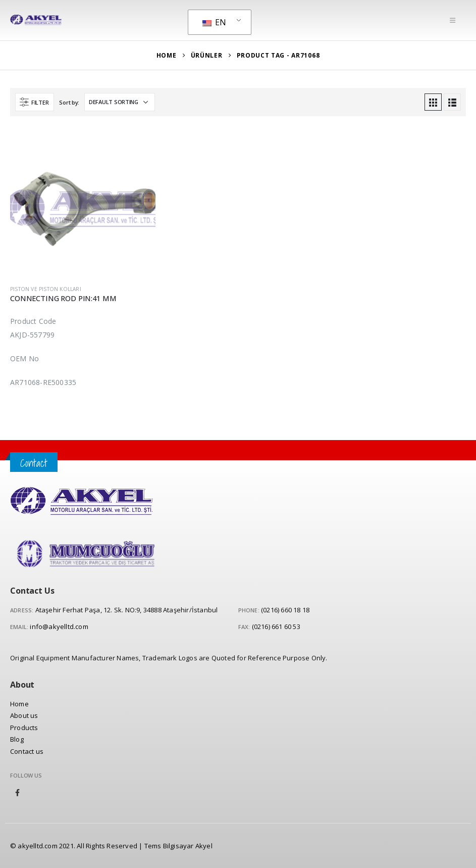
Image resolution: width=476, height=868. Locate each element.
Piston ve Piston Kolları (46, 289)
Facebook (18, 793)
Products (24, 728)
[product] (83, 204)
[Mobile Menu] (453, 20)
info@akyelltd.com (59, 626)
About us (24, 715)
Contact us (27, 751)
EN (215, 22)
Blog (17, 739)
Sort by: (69, 102)
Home (19, 704)
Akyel (204, 846)
